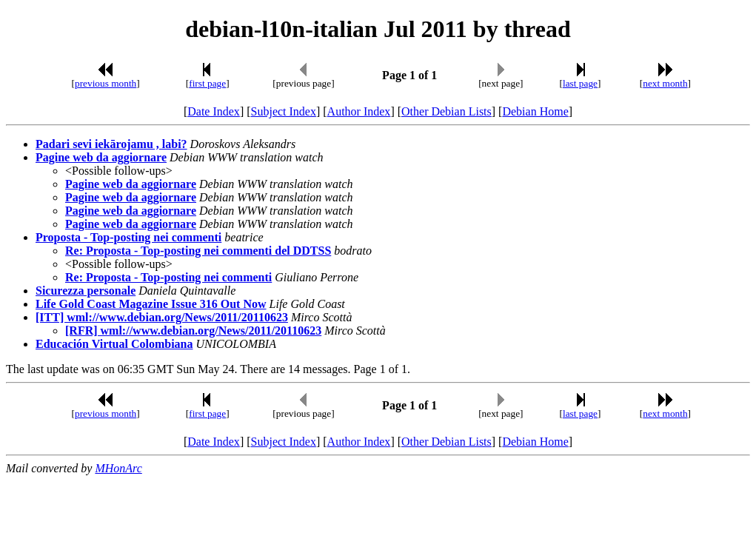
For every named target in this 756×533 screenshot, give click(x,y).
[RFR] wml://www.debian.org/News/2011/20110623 (193, 331)
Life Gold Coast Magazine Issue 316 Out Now (151, 304)
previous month (106, 83)
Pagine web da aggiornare (101, 157)
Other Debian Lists (446, 111)
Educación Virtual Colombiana (114, 344)
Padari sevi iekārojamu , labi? (111, 144)
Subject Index (284, 111)
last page (580, 83)
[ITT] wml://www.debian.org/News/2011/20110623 (162, 317)
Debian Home (535, 111)
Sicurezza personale (86, 291)
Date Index (214, 111)
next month (665, 83)
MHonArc (118, 468)
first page (207, 83)
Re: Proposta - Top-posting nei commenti (168, 277)
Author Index (359, 111)
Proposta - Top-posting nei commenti (128, 237)
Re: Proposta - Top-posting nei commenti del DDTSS (198, 251)
